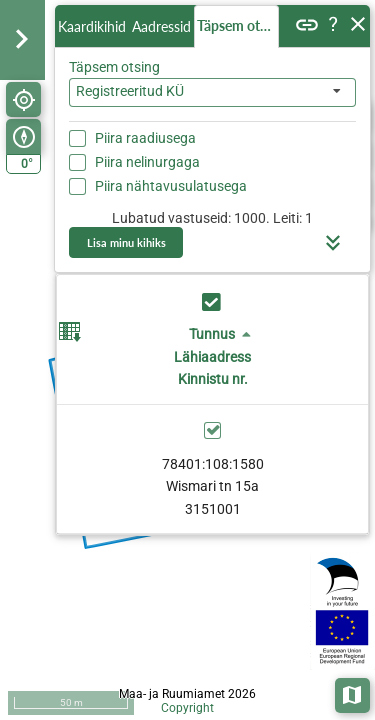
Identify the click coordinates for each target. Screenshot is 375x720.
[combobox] (212, 92)
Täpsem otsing (238, 25)
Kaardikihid (92, 26)
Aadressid (161, 26)
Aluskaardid (353, 693)
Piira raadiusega (145, 138)
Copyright (187, 708)
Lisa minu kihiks (126, 242)
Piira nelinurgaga (147, 162)
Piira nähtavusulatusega (171, 186)
